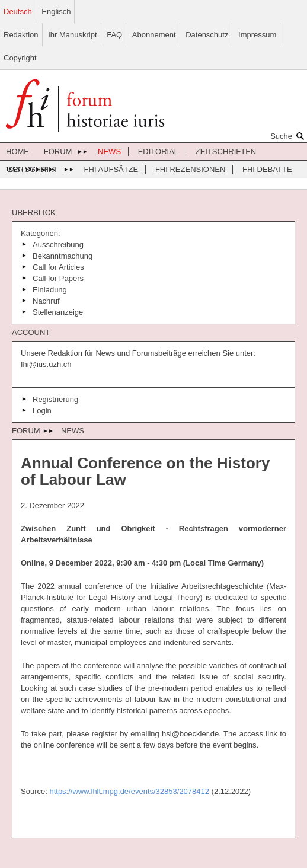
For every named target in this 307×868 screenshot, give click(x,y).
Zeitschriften (226, 151)
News (109, 151)
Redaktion (21, 35)
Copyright (20, 58)
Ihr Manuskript (72, 35)
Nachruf (46, 301)
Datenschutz (207, 35)
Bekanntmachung (63, 256)
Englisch (56, 12)
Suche (289, 136)
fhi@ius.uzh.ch (46, 364)
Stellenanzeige (58, 312)
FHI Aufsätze (111, 169)
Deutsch (18, 12)
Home (17, 151)
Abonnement (154, 35)
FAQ (114, 35)
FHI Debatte (267, 169)
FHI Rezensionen (190, 169)
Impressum (257, 35)
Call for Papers (58, 278)
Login (42, 411)
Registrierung (55, 399)
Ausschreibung (58, 245)
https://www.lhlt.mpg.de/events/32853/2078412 (129, 791)
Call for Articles (58, 267)
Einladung (50, 290)
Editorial (158, 151)
